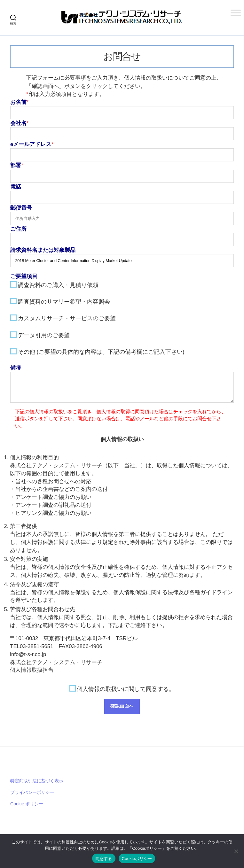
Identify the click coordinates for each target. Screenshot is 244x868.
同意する (104, 859)
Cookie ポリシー (27, 804)
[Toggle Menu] (236, 13)
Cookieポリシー (137, 859)
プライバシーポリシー (32, 793)
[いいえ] (236, 851)
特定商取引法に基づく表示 (37, 781)
